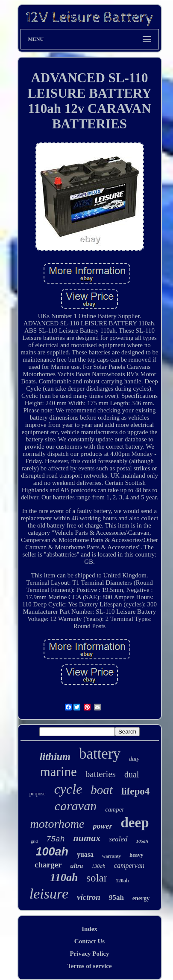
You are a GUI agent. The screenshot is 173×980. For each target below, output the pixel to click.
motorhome (57, 824)
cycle (68, 789)
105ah (142, 841)
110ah (64, 877)
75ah (55, 839)
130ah (98, 866)
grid (34, 841)
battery (100, 754)
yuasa (85, 854)
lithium (55, 757)
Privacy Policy (89, 954)
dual (132, 774)
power (103, 826)
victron (89, 897)
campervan (129, 865)
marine (59, 772)
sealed (118, 839)
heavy (136, 855)
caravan (76, 806)
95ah (116, 897)
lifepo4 (135, 791)
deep (135, 823)
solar (97, 878)
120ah (122, 881)
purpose (38, 794)
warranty (111, 856)
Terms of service (89, 966)
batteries (101, 774)
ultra (76, 866)
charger (48, 865)
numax (87, 838)
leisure (49, 894)
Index (89, 929)
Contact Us (89, 941)
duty (134, 759)
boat (102, 790)
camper (115, 809)
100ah (52, 852)
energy (141, 898)
